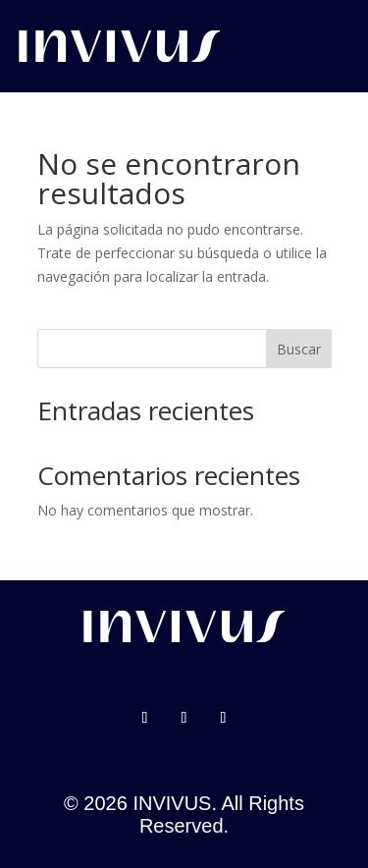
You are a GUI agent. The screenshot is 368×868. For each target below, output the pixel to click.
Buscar (299, 349)
